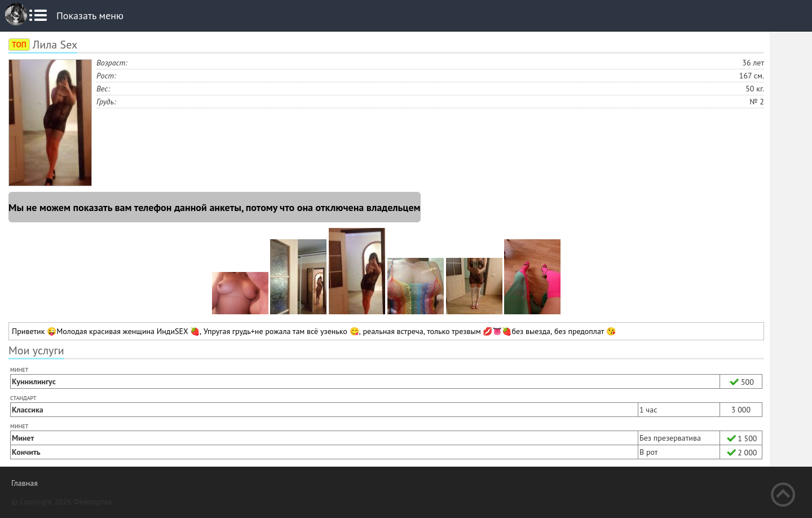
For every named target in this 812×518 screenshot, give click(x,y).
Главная (25, 483)
